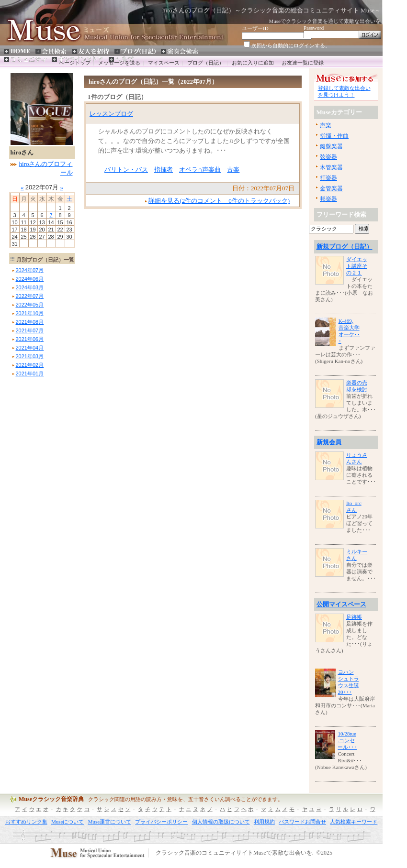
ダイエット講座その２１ (357, 266)
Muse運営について (110, 822)
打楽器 (328, 178)
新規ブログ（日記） (345, 247)
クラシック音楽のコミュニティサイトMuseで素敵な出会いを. (235, 853)
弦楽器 (328, 157)
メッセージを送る (119, 63)
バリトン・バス (126, 170)
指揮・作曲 (334, 136)
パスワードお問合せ (302, 822)
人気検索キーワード (354, 822)
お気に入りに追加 (253, 63)
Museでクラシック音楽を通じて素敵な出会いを (325, 21)
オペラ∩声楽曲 (200, 170)
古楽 (233, 170)
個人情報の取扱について (221, 822)
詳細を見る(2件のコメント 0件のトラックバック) (219, 201)
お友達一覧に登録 (303, 63)
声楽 (326, 125)
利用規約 (264, 822)
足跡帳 (354, 617)
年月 (30, 270)
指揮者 (164, 170)
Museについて (68, 822)
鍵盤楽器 (331, 146)
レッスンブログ (111, 114)
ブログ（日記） (206, 63)
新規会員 (329, 442)
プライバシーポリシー (161, 822)
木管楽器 (331, 167)
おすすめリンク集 (26, 822)
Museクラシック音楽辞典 (51, 799)
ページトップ (75, 63)
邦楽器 (328, 199)
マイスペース (164, 63)
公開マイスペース (341, 604)
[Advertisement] (38, 522)
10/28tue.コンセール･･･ (347, 740)
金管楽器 (331, 188)
